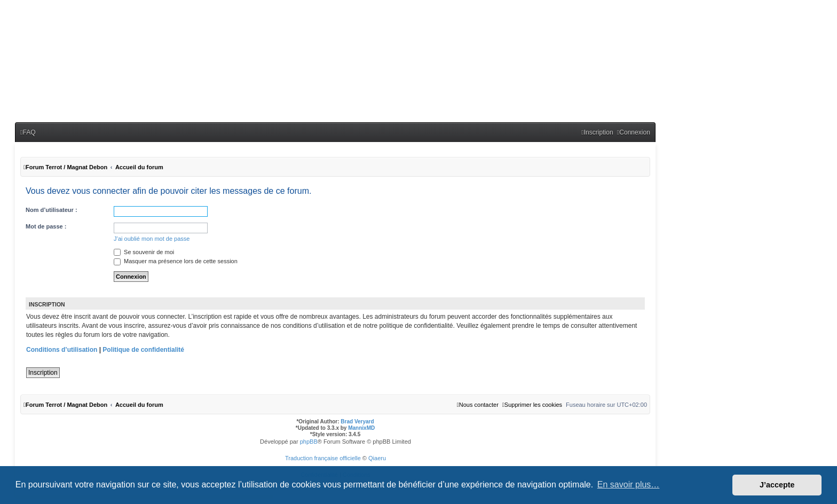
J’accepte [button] (777, 485)
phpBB (309, 442)
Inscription (43, 373)
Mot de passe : (46, 226)
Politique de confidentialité (143, 350)
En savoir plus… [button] (629, 485)
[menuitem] (28, 133)
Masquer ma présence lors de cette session (176, 261)
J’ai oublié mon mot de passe (152, 239)
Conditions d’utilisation (62, 350)
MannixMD (361, 428)
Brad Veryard (357, 422)
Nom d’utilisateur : (52, 210)
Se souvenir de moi (144, 252)
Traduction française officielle (323, 458)
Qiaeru (377, 458)
